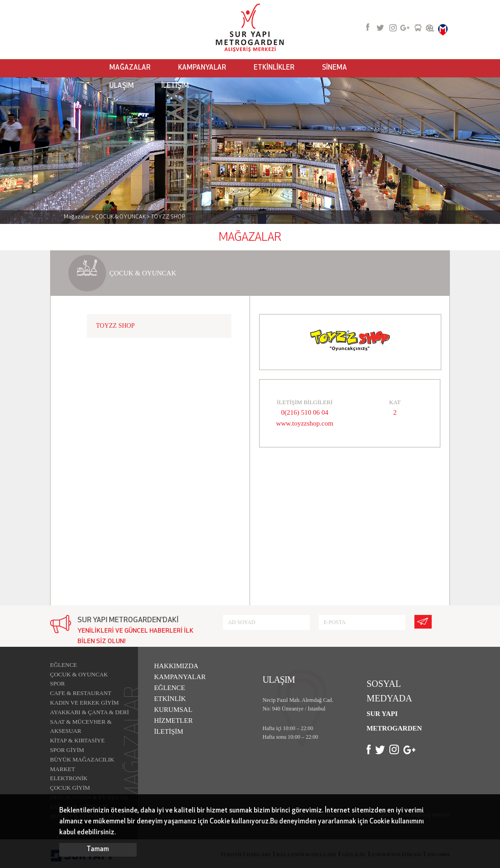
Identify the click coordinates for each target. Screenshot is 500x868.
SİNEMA (334, 68)
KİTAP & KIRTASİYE (77, 740)
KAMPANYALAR (202, 68)
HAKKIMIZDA (176, 666)
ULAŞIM (122, 86)
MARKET (63, 769)
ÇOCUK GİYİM (70, 788)
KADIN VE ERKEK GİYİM (84, 703)
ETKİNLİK (170, 699)
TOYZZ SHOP (115, 326)
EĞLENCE (64, 665)
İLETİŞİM (175, 86)
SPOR (58, 683)
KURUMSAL (173, 710)
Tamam (98, 850)
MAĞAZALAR (130, 68)
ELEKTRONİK (69, 778)
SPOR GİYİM (67, 750)
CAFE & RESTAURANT (81, 693)
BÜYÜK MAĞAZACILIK (82, 759)
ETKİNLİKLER (274, 68)
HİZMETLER (173, 721)
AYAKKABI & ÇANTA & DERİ (89, 712)
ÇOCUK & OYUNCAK (79, 674)
